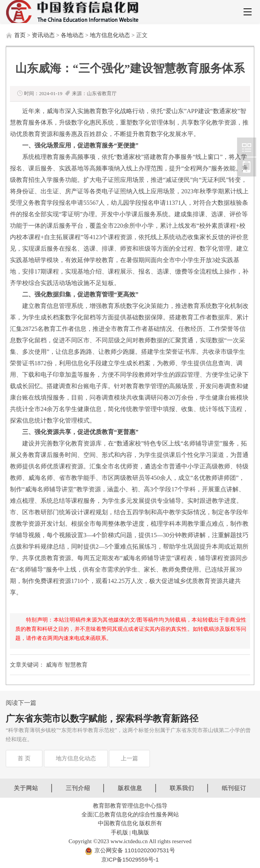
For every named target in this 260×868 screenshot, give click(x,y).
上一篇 (129, 758)
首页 (20, 35)
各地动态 (72, 35)
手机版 (119, 832)
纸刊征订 (234, 788)
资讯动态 (43, 35)
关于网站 (26, 788)
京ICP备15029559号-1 (130, 859)
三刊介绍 (78, 788)
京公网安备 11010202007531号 (134, 850)
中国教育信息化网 (247, 147)
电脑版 (141, 832)
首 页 (24, 758)
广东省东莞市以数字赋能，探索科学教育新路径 (102, 719)
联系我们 (182, 788)
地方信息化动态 (110, 35)
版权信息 (130, 788)
